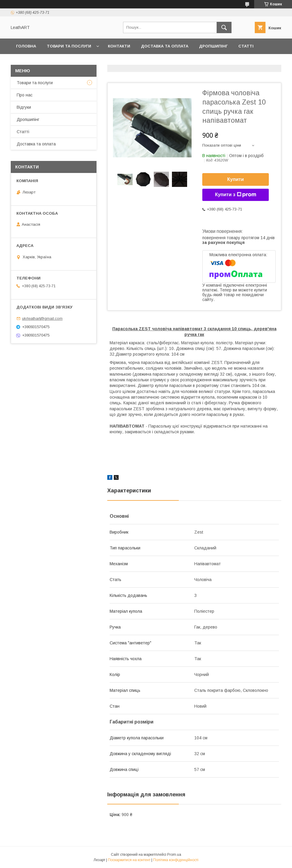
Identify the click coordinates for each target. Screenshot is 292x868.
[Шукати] (224, 27)
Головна (26, 46)
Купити (236, 179)
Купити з (235, 195)
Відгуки (24, 107)
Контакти (119, 46)
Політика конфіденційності (176, 860)
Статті (246, 46)
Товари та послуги (69, 46)
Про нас (25, 62)
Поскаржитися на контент (129, 860)
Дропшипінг (213, 46)
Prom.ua (174, 855)
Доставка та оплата (165, 46)
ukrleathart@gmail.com (42, 318)
